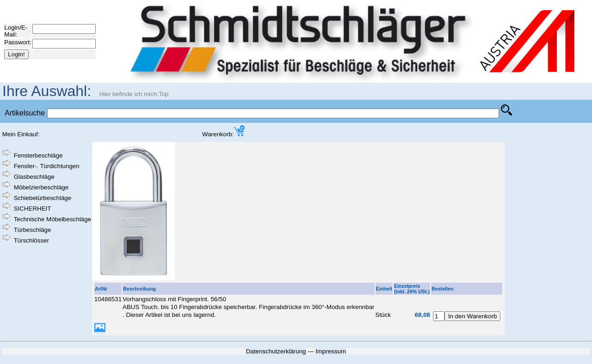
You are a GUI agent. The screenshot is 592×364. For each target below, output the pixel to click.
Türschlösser (31, 240)
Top (164, 94)
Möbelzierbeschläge (41, 187)
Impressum (331, 351)
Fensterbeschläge (38, 155)
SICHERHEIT (33, 209)
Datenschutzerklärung (276, 351)
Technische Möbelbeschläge (52, 219)
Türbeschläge (33, 230)
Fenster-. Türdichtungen (47, 166)
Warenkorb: (223, 134)
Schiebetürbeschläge (43, 198)
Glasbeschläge (34, 177)
